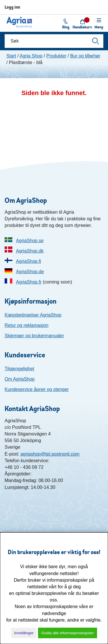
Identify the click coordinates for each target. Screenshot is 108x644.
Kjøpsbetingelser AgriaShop (33, 315)
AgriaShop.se (30, 241)
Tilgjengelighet (19, 369)
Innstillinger (24, 633)
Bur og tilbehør (85, 56)
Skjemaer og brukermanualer (34, 336)
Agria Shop (31, 56)
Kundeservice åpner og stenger (37, 389)
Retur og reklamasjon (26, 325)
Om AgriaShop (20, 379)
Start (11, 56)
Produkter (56, 56)
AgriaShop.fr (29, 282)
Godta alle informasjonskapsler (68, 633)
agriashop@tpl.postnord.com (50, 454)
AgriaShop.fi (28, 261)
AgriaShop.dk (30, 251)
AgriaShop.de (30, 272)
